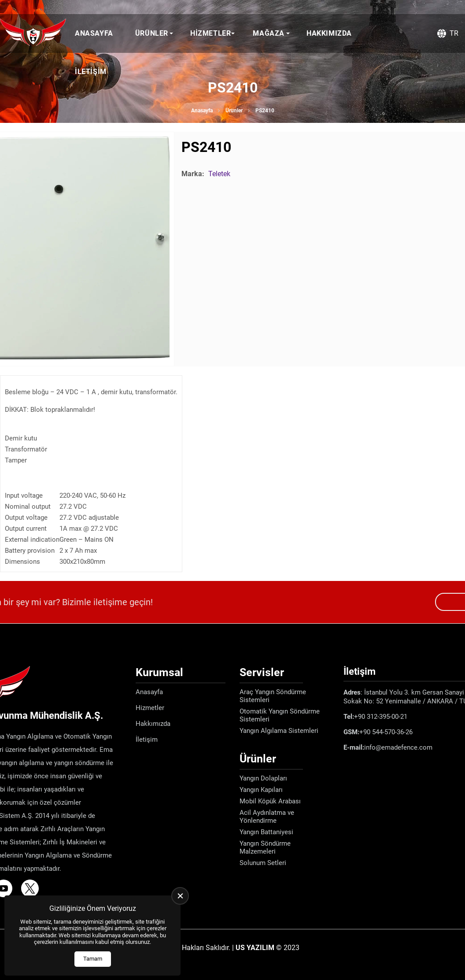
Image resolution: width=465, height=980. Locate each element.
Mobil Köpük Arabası (270, 801)
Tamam (93, 959)
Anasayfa (94, 33)
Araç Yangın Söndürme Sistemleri (273, 696)
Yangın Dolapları (263, 778)
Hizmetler (210, 33)
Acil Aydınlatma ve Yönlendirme (267, 817)
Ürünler (152, 33)
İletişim (91, 72)
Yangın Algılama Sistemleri (279, 731)
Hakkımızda (329, 33)
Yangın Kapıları (261, 790)
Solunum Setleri (263, 863)
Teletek (219, 174)
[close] (180, 896)
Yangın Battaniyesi (266, 832)
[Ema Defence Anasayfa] (33, 33)
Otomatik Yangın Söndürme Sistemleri (280, 715)
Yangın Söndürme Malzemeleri (265, 847)
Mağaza (269, 33)
